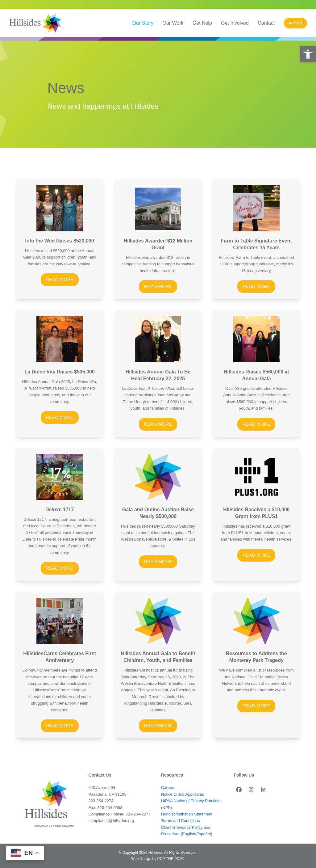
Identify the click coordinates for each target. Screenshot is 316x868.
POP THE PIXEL (171, 859)
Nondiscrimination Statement (187, 814)
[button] (308, 54)
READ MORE (60, 279)
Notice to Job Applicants (183, 794)
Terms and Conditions (181, 821)
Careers (168, 788)
